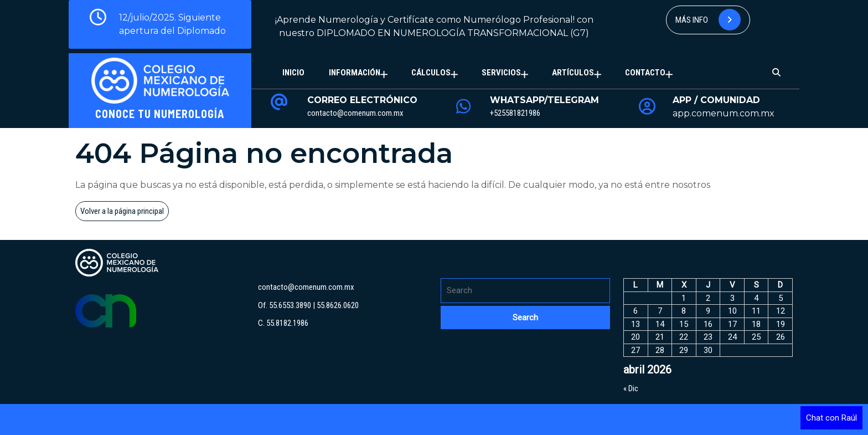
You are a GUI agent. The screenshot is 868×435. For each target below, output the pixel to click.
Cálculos (431, 73)
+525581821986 (515, 113)
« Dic (631, 388)
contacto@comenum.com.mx (355, 113)
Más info (708, 20)
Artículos (573, 73)
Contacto (645, 73)
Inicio (293, 73)
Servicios (501, 73)
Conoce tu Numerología (160, 114)
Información (355, 73)
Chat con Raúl (831, 418)
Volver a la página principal (125, 213)
